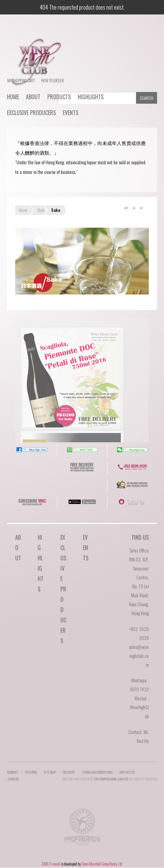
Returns (31, 772)
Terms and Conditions (97, 772)
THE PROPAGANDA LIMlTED (111, 779)
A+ (126, 208)
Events (71, 113)
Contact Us (127, 772)
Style (41, 210)
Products (59, 97)
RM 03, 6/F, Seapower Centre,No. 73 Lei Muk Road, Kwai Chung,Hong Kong (139, 586)
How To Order (52, 81)
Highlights (91, 97)
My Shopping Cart (21, 81)
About (33, 97)
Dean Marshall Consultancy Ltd (102, 864)
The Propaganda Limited (82, 829)
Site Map (50, 772)
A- (142, 208)
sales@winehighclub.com (139, 656)
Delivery (69, 772)
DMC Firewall (51, 864)
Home (13, 97)
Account (13, 772)
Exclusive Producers (31, 113)
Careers (13, 779)
